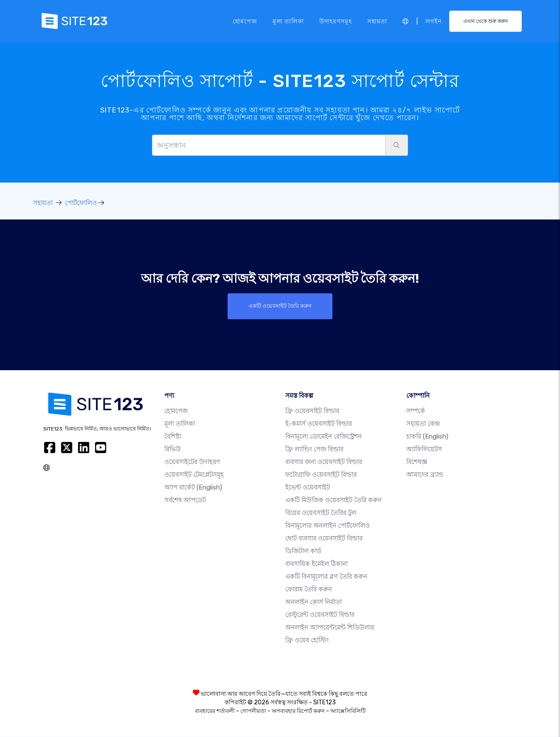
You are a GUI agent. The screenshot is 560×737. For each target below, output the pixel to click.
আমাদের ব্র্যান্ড (425, 475)
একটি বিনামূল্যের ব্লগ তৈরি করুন (326, 577)
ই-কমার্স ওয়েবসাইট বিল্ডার (319, 424)
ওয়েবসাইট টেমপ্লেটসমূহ (194, 475)
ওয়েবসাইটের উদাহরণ (192, 462)
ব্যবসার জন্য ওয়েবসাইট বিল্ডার (324, 462)
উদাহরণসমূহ (336, 21)
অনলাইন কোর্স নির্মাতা (314, 602)
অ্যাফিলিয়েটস (424, 450)
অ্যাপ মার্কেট (193, 488)
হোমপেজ (245, 21)
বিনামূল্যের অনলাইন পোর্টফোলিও (328, 526)
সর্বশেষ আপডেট (185, 501)
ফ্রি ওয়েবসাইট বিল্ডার (312, 411)
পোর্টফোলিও (81, 203)
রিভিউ (173, 450)
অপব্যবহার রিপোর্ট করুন (298, 711)
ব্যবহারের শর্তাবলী (215, 711)
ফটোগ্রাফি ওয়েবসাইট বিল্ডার (321, 475)
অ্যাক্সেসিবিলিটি (348, 711)
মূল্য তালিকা (288, 21)
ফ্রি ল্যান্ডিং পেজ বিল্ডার (314, 450)
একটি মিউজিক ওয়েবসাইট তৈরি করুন (333, 501)
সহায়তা (377, 21)
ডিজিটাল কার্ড (303, 551)
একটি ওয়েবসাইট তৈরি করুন (280, 306)
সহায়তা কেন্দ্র (423, 424)
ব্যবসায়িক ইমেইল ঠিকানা (317, 564)
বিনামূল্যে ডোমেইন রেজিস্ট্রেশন (324, 437)
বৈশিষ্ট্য (173, 437)
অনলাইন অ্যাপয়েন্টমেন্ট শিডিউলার (330, 628)
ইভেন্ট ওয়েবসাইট (308, 488)
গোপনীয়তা (253, 711)
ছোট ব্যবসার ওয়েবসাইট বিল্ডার (324, 539)
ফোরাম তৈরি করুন (309, 590)
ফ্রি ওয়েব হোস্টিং (307, 641)
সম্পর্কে (416, 411)
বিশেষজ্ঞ (417, 462)
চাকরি (427, 437)
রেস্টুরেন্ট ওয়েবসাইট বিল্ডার (320, 615)
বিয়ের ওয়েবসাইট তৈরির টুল (321, 513)
